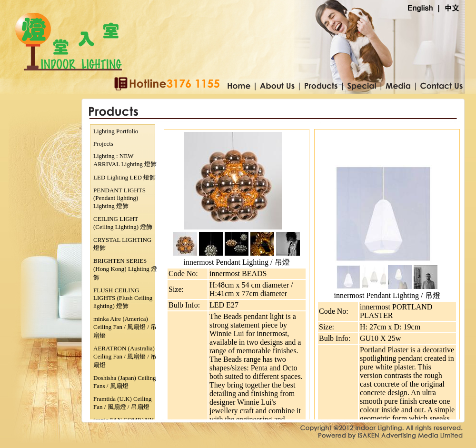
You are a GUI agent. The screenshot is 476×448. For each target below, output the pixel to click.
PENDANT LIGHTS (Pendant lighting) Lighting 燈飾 (119, 198)
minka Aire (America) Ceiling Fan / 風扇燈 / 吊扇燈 (125, 327)
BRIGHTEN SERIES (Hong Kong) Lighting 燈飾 (125, 269)
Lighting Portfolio (116, 131)
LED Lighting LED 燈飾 (124, 177)
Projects (103, 144)
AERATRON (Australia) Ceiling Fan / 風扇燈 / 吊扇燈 (125, 357)
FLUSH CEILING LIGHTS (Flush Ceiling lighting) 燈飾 (123, 298)
